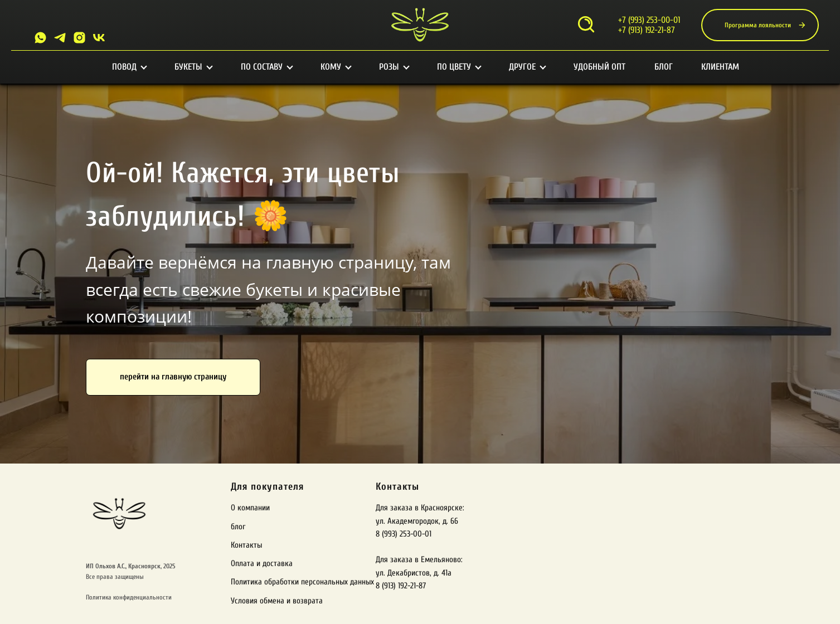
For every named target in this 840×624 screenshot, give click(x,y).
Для (239, 487)
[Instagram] (79, 38)
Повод (129, 67)
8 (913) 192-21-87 (401, 586)
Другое (527, 67)
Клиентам (720, 67)
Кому (336, 67)
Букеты (193, 67)
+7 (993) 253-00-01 (649, 20)
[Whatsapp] (40, 38)
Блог (664, 67)
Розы (394, 67)
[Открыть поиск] (586, 25)
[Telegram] (60, 38)
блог (238, 527)
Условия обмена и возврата (277, 601)
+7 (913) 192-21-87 (647, 30)
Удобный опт (599, 67)
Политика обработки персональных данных (302, 582)
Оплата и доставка (262, 564)
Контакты (246, 545)
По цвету (459, 67)
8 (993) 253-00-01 (404, 534)
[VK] (99, 38)
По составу (266, 67)
